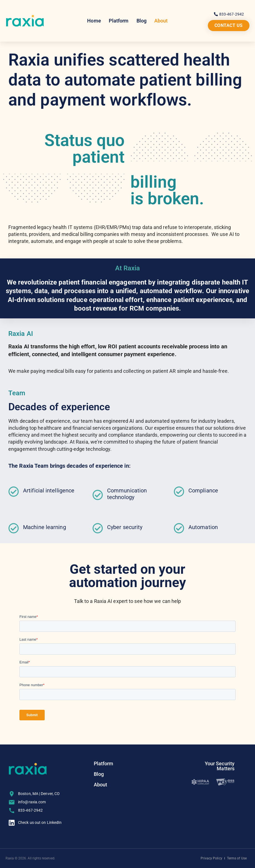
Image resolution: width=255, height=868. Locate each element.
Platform (119, 21)
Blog (142, 21)
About (161, 21)
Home (94, 21)
